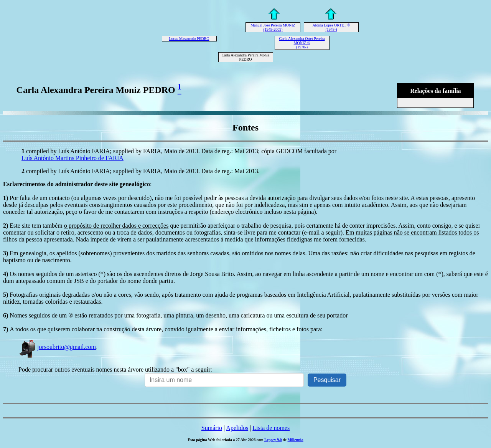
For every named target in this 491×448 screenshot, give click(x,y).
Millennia (296, 440)
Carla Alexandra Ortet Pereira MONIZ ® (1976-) (302, 43)
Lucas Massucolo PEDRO (189, 39)
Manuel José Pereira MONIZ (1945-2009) (273, 27)
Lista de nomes (271, 428)
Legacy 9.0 (273, 440)
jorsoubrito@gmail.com (57, 347)
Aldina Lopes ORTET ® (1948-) (331, 27)
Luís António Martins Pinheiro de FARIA (72, 158)
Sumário (212, 428)
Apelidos (237, 428)
